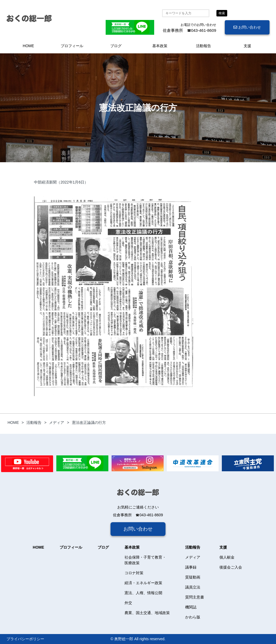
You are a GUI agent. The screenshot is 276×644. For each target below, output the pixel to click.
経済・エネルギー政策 (143, 583)
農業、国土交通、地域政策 (147, 613)
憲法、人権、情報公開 (143, 593)
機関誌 (191, 607)
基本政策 (160, 46)
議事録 (191, 567)
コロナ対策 (134, 573)
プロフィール (72, 46)
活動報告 (203, 46)
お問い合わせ (247, 27)
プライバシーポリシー (25, 639)
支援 (247, 46)
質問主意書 (195, 597)
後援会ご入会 (231, 567)
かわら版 (193, 617)
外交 (128, 603)
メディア (193, 557)
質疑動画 (193, 577)
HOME (28, 46)
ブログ (116, 46)
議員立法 (193, 587)
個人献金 (227, 557)
